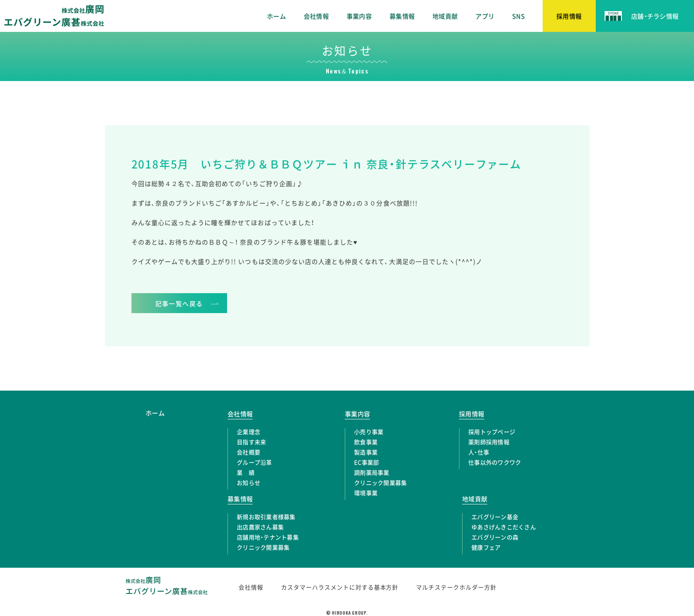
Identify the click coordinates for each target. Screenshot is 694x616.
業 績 (246, 472)
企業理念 (249, 432)
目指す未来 (251, 442)
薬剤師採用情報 (489, 442)
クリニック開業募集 (380, 482)
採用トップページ (492, 432)
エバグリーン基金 (495, 517)
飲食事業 (366, 442)
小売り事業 (369, 432)
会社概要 (249, 452)
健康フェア (486, 547)
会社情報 (316, 16)
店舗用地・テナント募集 (268, 537)
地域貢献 (445, 16)
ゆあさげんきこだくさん (504, 527)
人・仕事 (479, 452)
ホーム (276, 16)
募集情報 (402, 16)
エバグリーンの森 (495, 537)
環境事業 (366, 493)
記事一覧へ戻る (179, 303)
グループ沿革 (254, 462)
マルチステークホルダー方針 (456, 587)
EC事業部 (366, 462)
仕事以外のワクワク (495, 462)
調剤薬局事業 (372, 472)
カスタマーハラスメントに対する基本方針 (340, 587)
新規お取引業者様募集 (266, 517)
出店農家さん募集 (260, 527)
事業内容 (359, 16)
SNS (519, 16)
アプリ (485, 16)
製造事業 (366, 452)
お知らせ (249, 482)
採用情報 (472, 414)
